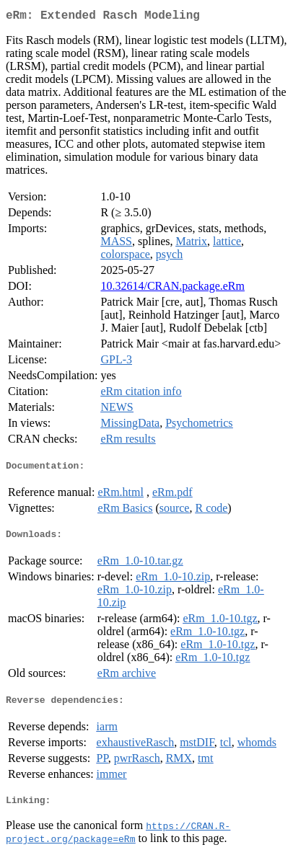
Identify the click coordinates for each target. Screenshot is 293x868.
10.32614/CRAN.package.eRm (172, 289)
